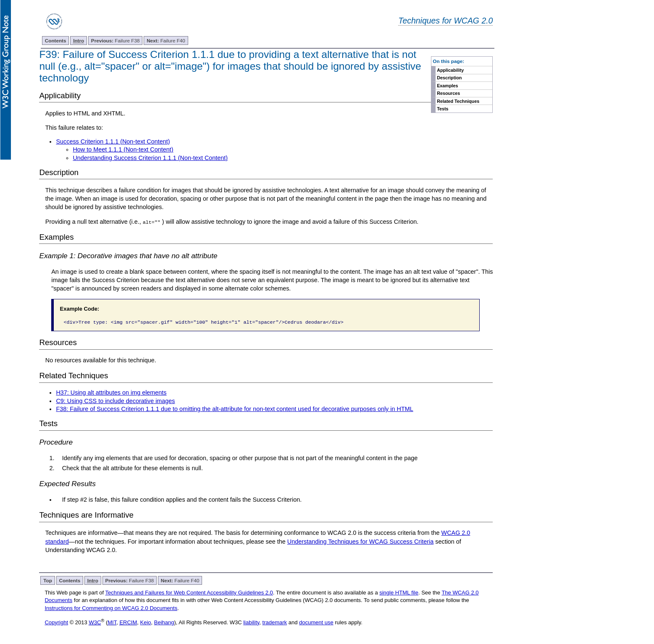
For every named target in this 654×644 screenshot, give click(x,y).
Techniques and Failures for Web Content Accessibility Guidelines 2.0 (189, 593)
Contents (56, 41)
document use (316, 622)
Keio (146, 622)
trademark (275, 622)
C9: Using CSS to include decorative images (115, 401)
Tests (443, 109)
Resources (448, 93)
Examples (447, 86)
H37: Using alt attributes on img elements (111, 393)
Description (449, 78)
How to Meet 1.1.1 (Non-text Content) (123, 149)
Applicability (450, 70)
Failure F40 (166, 41)
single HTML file (399, 593)
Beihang (164, 622)
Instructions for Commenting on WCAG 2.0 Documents (111, 608)
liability (251, 622)
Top (48, 580)
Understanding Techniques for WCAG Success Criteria (360, 541)
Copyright (56, 622)
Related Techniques (458, 101)
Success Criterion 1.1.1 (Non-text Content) (113, 141)
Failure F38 (116, 41)
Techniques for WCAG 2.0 (445, 21)
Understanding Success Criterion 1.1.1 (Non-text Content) (150, 158)
